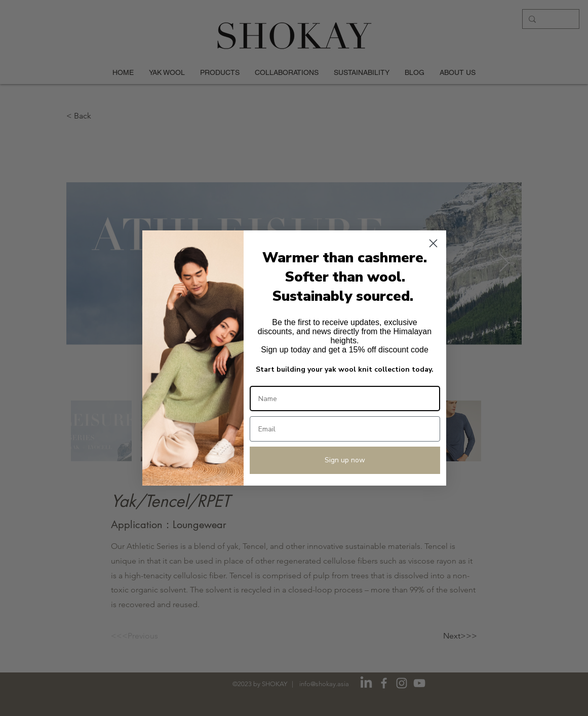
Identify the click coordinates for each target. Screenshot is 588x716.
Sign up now (345, 460)
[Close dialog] (433, 243)
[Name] (345, 399)
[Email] (345, 429)
